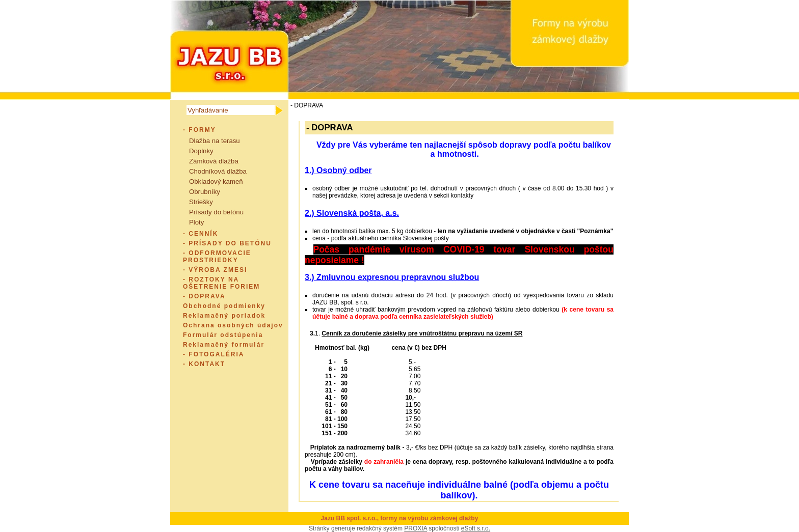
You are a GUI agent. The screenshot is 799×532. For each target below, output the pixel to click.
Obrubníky (205, 192)
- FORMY (199, 130)
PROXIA (416, 528)
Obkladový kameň (216, 181)
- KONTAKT (204, 364)
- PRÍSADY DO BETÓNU (227, 243)
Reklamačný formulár (224, 345)
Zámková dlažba (214, 161)
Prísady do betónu (216, 212)
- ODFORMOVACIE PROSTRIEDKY (217, 257)
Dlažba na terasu (215, 141)
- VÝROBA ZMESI (215, 270)
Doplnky (201, 151)
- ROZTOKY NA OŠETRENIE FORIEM (221, 283)
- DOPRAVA (204, 296)
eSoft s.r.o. (476, 528)
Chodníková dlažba (218, 171)
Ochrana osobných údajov (233, 325)
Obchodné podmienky (224, 306)
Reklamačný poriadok (224, 316)
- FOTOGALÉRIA (214, 354)
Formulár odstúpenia (223, 335)
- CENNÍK (201, 234)
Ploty (196, 222)
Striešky (201, 202)
